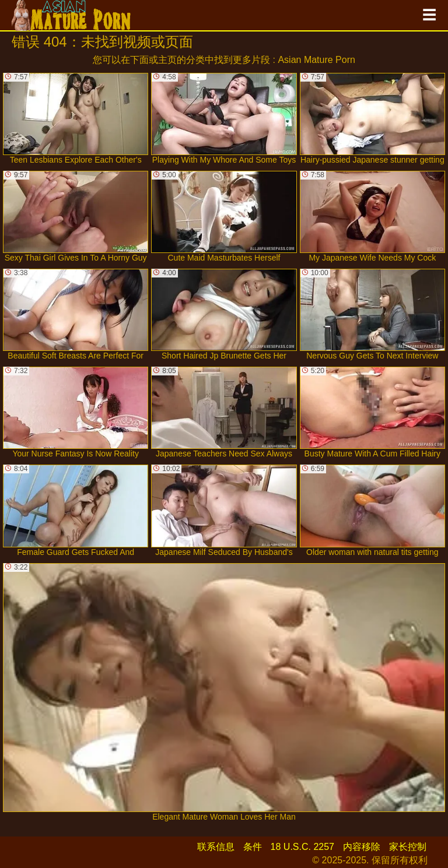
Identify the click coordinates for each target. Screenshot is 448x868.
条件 (253, 847)
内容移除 (362, 847)
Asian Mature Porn (316, 60)
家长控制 (408, 847)
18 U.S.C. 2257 (302, 847)
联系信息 (216, 847)
